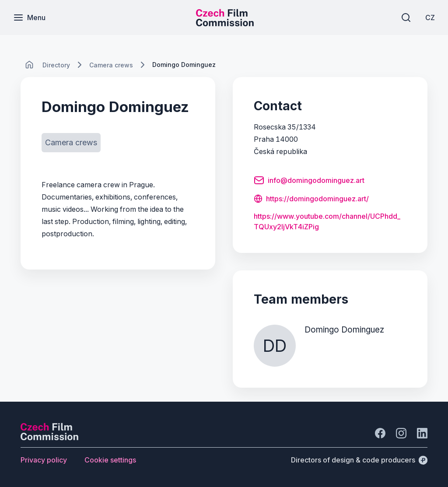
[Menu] (29, 18)
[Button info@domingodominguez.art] (309, 182)
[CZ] (430, 18)
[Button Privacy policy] (44, 460)
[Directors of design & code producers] (359, 460)
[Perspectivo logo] (49, 438)
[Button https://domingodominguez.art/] (311, 200)
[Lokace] (56, 65)
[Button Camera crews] (71, 143)
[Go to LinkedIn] (422, 433)
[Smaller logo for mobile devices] (225, 24)
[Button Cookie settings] (110, 460)
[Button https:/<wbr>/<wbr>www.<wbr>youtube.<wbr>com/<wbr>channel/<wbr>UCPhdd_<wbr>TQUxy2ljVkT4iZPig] (330, 221)
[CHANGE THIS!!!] (29, 65)
